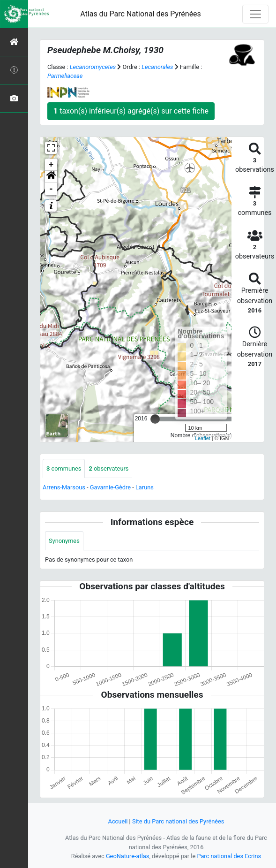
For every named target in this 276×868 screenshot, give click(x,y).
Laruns (145, 487)
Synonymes (64, 541)
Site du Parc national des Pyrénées (178, 821)
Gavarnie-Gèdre (110, 487)
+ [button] (51, 165)
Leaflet (203, 438)
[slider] (155, 419)
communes (64, 468)
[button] (51, 177)
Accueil (118, 821)
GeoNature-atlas (128, 856)
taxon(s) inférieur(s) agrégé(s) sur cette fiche (131, 111)
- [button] (51, 189)
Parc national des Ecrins (229, 856)
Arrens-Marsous (64, 487)
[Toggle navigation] (255, 14)
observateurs (108, 468)
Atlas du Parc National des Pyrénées (141, 14)
